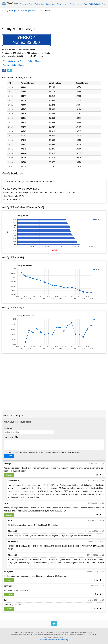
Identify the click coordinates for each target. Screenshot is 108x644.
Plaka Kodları (62, 4)
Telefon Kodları (76, 4)
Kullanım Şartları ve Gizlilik (55, 640)
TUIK (86, 635)
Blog (86, 4)
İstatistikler (51, 4)
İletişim (42, 640)
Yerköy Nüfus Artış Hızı (37, 61)
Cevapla (9, 475)
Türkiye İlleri (39, 4)
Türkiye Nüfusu (26, 4)
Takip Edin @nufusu (97, 4)
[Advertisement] (54, 18)
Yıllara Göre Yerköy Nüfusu (15, 61)
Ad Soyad (8, 428)
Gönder (9, 456)
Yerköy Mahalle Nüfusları (14, 65)
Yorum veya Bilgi (11, 437)
